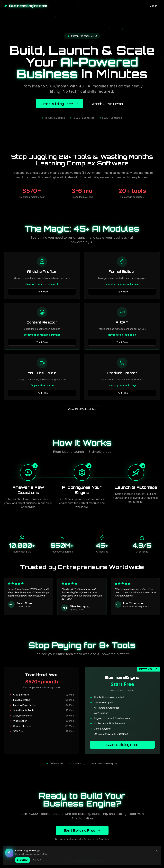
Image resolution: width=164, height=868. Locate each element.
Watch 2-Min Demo (107, 104)
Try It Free (42, 292)
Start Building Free (59, 104)
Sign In (153, 6)
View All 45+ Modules (82, 409)
